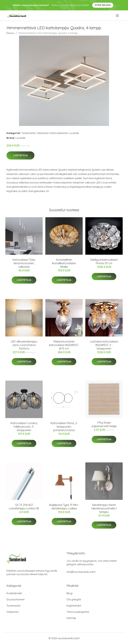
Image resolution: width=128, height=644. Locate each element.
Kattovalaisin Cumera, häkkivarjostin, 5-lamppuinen (24, 427)
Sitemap (71, 618)
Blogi (69, 593)
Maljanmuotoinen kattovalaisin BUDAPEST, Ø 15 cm (64, 345)
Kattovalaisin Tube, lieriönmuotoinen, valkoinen (24, 263)
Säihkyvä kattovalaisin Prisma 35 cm (104, 261)
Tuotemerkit (28, 133)
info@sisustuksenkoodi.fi (81, 572)
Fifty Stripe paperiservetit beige (104, 424)
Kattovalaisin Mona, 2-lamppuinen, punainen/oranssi (64, 427)
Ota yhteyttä (74, 599)
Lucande (74, 133)
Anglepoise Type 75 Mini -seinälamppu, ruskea (64, 507)
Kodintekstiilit (14, 593)
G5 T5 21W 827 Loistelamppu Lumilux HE (24, 507)
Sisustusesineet (15, 599)
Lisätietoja (20, 155)
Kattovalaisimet (59, 133)
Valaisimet (42, 133)
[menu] (118, 16)
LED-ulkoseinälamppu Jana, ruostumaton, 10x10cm (24, 345)
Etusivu (10, 33)
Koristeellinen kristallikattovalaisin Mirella (64, 263)
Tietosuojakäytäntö (78, 612)
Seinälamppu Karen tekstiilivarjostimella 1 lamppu (104, 508)
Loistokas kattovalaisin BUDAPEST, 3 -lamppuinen (104, 345)
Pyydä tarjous (103, 5)
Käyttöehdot (74, 606)
